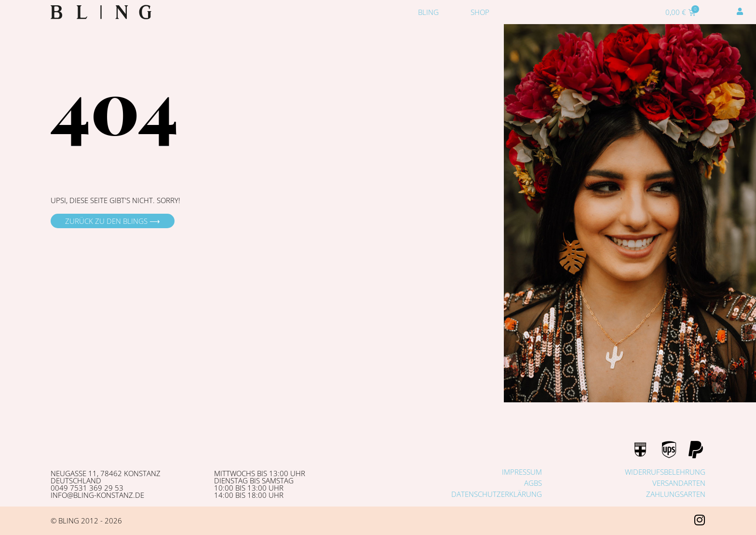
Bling (428, 12)
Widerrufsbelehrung (665, 472)
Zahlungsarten (676, 494)
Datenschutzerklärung (497, 494)
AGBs (533, 483)
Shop (480, 12)
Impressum (522, 472)
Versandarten (679, 483)
